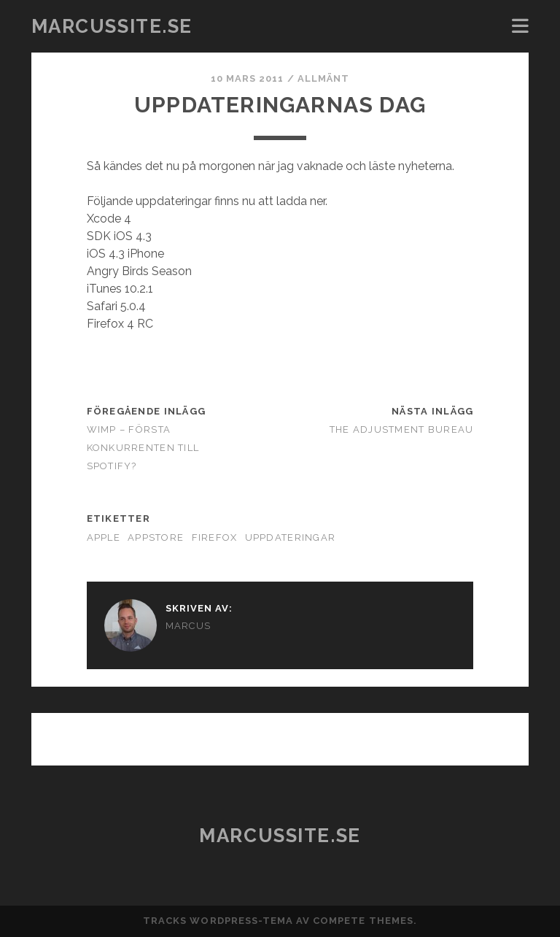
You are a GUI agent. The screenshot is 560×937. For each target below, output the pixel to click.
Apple (104, 537)
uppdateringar (291, 537)
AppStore (156, 537)
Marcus (188, 626)
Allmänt (323, 78)
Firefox (215, 537)
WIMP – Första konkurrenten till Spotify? (143, 448)
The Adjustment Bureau (402, 429)
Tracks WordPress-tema (218, 921)
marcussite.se (112, 26)
